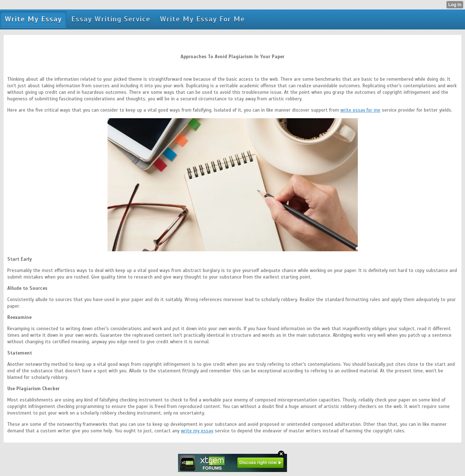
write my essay (197, 431)
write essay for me (360, 110)
